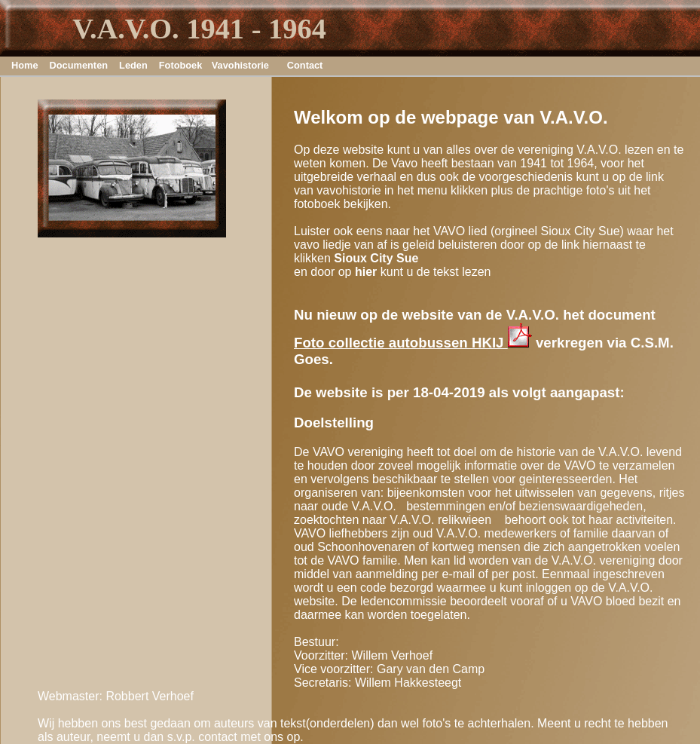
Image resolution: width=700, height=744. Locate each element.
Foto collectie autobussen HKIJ (413, 343)
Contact (305, 65)
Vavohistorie (240, 65)
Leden (133, 65)
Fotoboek (178, 65)
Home (25, 65)
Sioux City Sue (376, 258)
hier (366, 272)
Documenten (79, 65)
